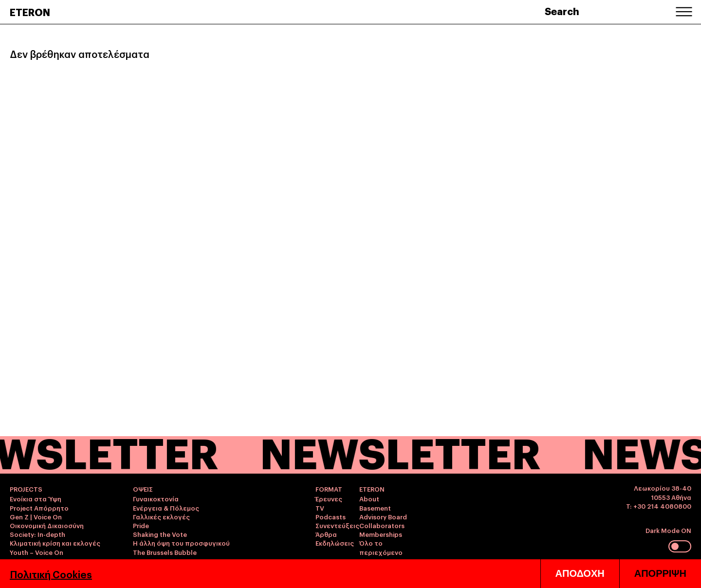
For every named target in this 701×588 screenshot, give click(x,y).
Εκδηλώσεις (335, 543)
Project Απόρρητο (39, 508)
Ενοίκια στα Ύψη (36, 498)
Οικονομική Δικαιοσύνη (47, 525)
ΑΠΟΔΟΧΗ (580, 573)
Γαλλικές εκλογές (161, 516)
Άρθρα (326, 534)
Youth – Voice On (37, 552)
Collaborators (382, 525)
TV (320, 508)
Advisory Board (383, 516)
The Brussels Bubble (165, 552)
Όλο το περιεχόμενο (381, 547)
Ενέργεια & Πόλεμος (166, 508)
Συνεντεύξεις (337, 525)
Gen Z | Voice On (36, 516)
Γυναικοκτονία (156, 498)
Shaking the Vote (160, 534)
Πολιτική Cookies (51, 574)
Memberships (381, 534)
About (369, 498)
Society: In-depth (37, 534)
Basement (375, 508)
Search (562, 11)
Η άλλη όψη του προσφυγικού (181, 543)
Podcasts (331, 516)
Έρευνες (329, 498)
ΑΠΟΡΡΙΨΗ (660, 573)
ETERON (30, 12)
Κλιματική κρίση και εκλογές (55, 543)
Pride (141, 525)
